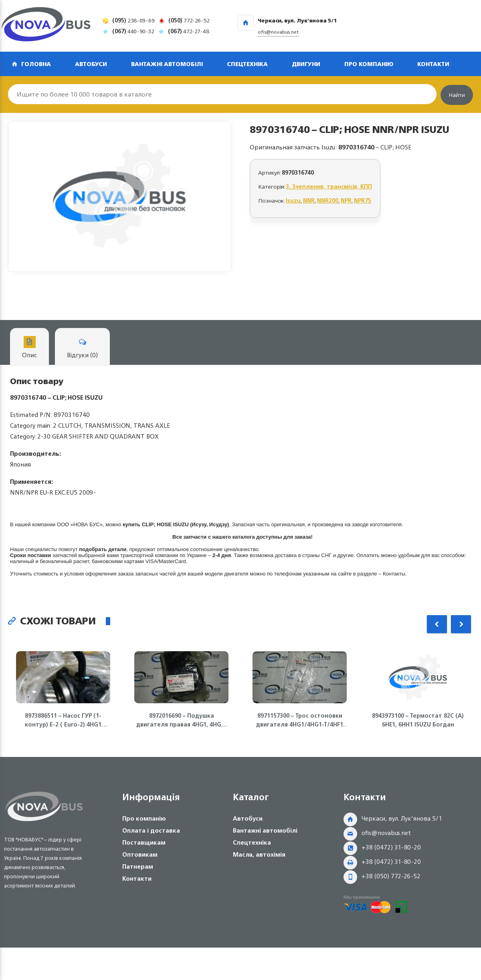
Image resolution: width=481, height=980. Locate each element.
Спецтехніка (247, 64)
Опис (29, 348)
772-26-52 (189, 20)
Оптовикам (140, 854)
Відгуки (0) (82, 348)
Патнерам (138, 866)
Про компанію (369, 64)
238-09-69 (133, 20)
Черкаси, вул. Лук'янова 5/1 (402, 818)
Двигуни (306, 64)
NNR (309, 200)
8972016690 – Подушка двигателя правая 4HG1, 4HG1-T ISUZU (182, 720)
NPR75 (363, 200)
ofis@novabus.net (386, 833)
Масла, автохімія (259, 854)
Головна (36, 64)
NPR (346, 200)
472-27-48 (189, 31)
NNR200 (328, 200)
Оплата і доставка (151, 830)
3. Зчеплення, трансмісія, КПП (329, 186)
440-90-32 (133, 31)
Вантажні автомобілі (167, 64)
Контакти (433, 64)
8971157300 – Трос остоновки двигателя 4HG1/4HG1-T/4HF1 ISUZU (300, 720)
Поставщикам (144, 842)
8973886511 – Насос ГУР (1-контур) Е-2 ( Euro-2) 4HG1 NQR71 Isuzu (63, 720)
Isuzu (293, 200)
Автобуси (91, 64)
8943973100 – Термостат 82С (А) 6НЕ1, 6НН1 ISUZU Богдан (418, 720)
